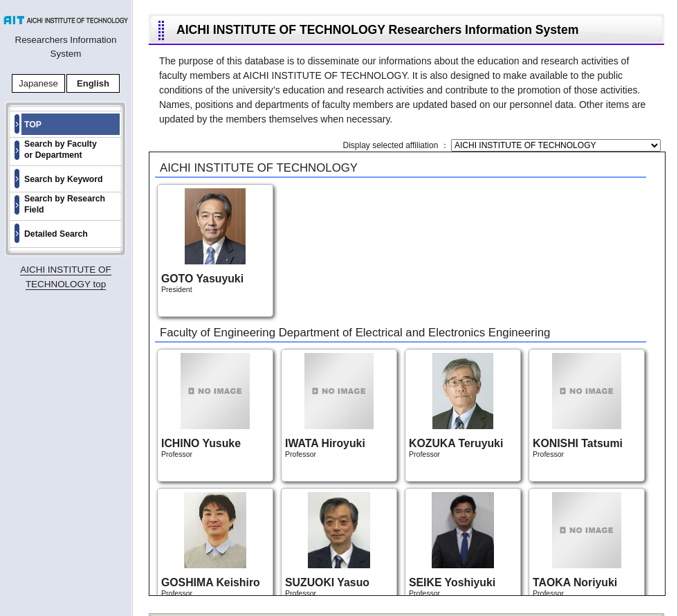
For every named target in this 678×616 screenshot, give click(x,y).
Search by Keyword (64, 179)
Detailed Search (56, 234)
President (203, 241)
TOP (33, 125)
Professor (205, 406)
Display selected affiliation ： (397, 145)
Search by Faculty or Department (61, 150)
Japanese (38, 83)
